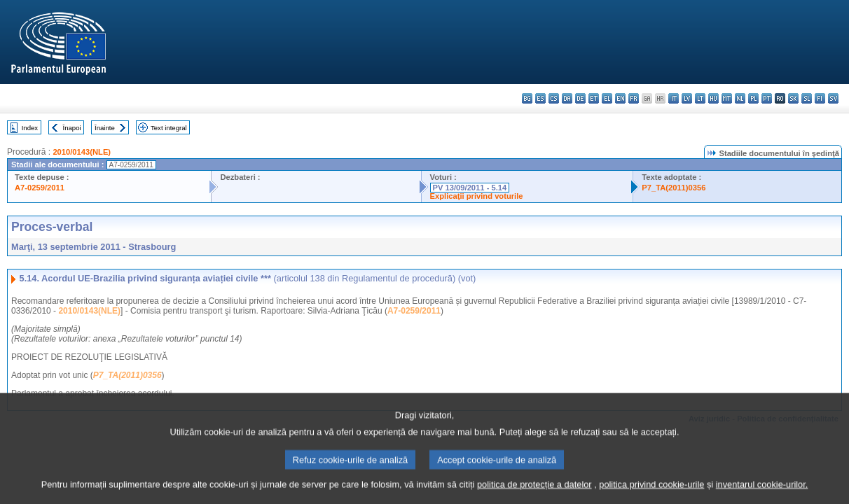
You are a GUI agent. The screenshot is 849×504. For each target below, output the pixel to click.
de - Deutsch (580, 98)
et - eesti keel (594, 98)
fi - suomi (820, 98)
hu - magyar (713, 98)
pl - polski (753, 98)
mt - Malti (727, 98)
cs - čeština (554, 98)
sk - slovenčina (793, 98)
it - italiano (674, 98)
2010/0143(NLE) (82, 152)
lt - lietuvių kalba (700, 98)
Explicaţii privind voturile (477, 196)
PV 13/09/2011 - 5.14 (470, 188)
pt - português (767, 98)
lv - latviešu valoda (687, 98)
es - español (540, 98)
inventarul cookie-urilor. (762, 492)
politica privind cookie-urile (651, 492)
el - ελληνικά (607, 98)
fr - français (634, 98)
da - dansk (567, 98)
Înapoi (72, 128)
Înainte (105, 128)
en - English (620, 98)
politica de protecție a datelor (534, 492)
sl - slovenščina (807, 98)
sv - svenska (833, 98)
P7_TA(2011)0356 (674, 188)
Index (30, 128)
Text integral (169, 128)
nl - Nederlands (740, 98)
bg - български (527, 98)
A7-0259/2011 (40, 188)
